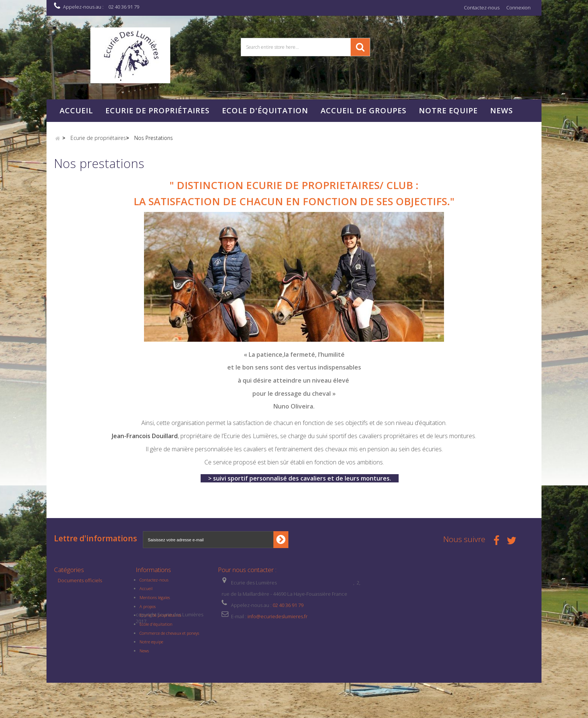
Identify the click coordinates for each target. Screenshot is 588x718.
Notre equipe (151, 646)
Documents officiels (80, 584)
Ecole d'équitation (265, 110)
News (502, 110)
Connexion (518, 8)
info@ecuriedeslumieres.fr (277, 620)
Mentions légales (155, 602)
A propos (148, 611)
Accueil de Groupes (364, 110)
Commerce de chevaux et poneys (169, 637)
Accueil (76, 110)
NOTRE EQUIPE (448, 110)
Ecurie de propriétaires (157, 110)
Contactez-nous (482, 8)
